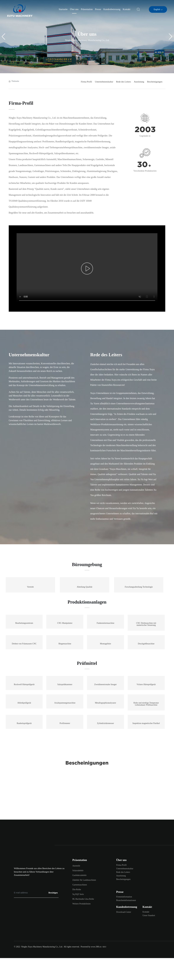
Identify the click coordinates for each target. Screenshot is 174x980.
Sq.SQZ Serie (78, 894)
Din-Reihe (77, 889)
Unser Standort (149, 915)
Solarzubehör (78, 870)
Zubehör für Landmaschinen (84, 880)
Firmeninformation (124, 897)
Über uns (87, 34)
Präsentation (80, 860)
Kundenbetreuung (127, 907)
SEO (104, 947)
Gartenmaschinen (80, 885)
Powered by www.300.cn (91, 947)
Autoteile (76, 866)
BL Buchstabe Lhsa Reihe (83, 899)
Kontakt (147, 907)
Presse (120, 892)
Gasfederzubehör (79, 875)
